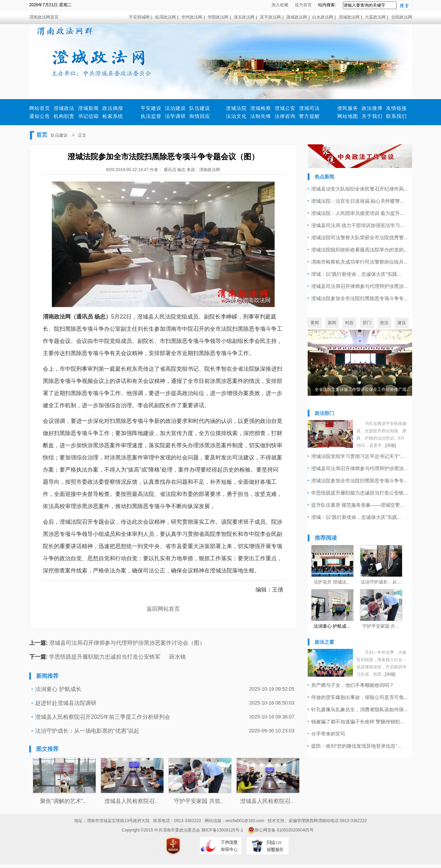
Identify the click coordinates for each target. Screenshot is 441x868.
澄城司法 (309, 108)
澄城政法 (64, 108)
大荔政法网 (375, 17)
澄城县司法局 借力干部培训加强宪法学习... (358, 225)
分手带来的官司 (328, 734)
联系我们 (396, 116)
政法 (384, 323)
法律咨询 (285, 116)
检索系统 (113, 116)
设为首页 (303, 5)
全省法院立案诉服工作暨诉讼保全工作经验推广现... (362, 389)
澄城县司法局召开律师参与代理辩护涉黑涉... (360, 286)
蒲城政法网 (297, 17)
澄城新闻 (88, 108)
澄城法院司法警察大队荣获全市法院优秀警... (360, 238)
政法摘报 (113, 108)
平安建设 (151, 108)
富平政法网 (270, 17)
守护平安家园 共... (381, 626)
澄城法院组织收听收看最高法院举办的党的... (360, 250)
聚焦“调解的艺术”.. (63, 801)
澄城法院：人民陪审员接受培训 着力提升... (358, 213)
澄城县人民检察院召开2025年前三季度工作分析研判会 (103, 717)
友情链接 (396, 108)
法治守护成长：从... (381, 582)
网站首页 (40, 108)
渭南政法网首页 (44, 17)
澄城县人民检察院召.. (131, 801)
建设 (402, 323)
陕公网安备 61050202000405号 (281, 830)
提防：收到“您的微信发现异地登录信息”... (356, 746)
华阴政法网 (218, 17)
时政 (349, 323)
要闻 (315, 323)
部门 (367, 323)
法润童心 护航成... (332, 626)
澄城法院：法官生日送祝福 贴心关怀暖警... (358, 201)
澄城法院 (236, 108)
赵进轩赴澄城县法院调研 (66, 703)
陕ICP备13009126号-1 (222, 830)
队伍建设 (200, 108)
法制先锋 (261, 116)
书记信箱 (88, 116)
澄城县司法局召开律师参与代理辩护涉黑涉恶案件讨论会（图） (127, 643)
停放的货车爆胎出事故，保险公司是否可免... (360, 697)
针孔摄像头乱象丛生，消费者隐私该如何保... (360, 709)
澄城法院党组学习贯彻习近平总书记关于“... (358, 456)
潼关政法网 (244, 17)
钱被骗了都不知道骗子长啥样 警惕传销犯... (358, 722)
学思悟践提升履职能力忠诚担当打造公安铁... (360, 493)
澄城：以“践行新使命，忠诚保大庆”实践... (356, 274)
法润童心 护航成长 (58, 689)
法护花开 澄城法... (332, 582)
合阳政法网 (402, 17)
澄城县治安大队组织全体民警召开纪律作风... (360, 189)
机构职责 (64, 116)
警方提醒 (309, 116)
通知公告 (40, 116)
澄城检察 (261, 108)
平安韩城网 (139, 17)
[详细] (391, 445)
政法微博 (372, 108)
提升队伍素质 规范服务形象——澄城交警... (358, 505)
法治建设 (175, 108)
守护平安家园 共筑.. (199, 801)
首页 (42, 135)
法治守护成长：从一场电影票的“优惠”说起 (87, 731)
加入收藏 (280, 5)
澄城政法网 (349, 17)
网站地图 (348, 116)
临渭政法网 (165, 17)
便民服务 (348, 108)
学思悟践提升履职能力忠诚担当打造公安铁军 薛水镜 (117, 657)
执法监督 (151, 116)
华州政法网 (192, 17)
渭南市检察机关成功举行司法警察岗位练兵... (360, 262)
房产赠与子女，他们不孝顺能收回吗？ (353, 685)
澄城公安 (285, 108)
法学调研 (175, 116)
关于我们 (372, 116)
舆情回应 (200, 116)
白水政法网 (323, 17)
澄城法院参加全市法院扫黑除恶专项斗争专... (360, 298)
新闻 (332, 323)
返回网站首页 (163, 609)
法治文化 (236, 116)
